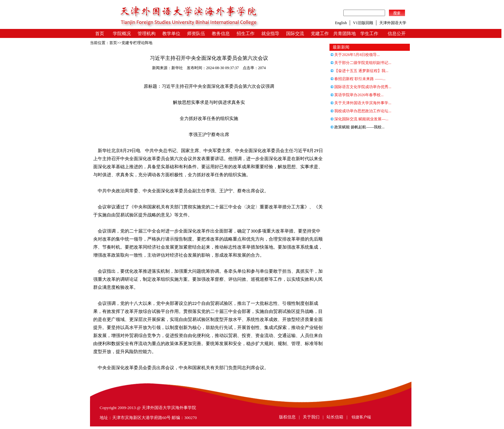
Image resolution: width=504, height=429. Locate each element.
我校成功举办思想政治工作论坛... (361, 111)
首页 (100, 34)
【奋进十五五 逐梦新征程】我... (360, 71)
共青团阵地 (345, 34)
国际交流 (295, 34)
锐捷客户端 (361, 417)
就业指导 (270, 34)
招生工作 (246, 34)
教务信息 (221, 34)
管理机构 (147, 34)
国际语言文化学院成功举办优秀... (361, 87)
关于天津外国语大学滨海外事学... (361, 103)
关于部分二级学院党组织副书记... (361, 63)
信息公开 (397, 34)
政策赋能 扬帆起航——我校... (358, 127)
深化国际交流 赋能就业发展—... (360, 119)
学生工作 (369, 34)
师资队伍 (196, 34)
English (341, 23)
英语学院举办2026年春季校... (357, 95)
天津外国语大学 (393, 23)
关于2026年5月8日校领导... (355, 55)
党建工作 (320, 34)
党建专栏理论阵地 (137, 43)
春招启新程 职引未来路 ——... (358, 79)
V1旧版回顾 (363, 23)
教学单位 (171, 34)
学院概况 (122, 34)
